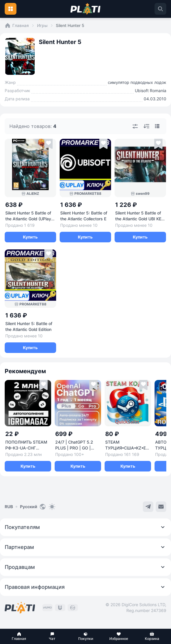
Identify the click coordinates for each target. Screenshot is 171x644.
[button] (19, 636)
